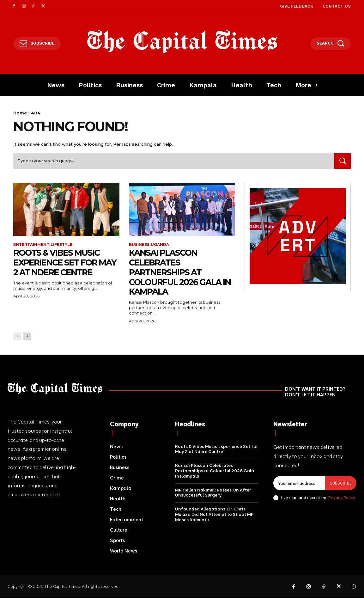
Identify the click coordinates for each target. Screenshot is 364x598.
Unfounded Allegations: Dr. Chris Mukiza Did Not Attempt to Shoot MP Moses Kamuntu (214, 515)
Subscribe (341, 483)
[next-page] (27, 337)
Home (20, 113)
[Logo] (182, 42)
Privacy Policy (342, 498)
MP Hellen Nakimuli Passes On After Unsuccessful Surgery (213, 493)
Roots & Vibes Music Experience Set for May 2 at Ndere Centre (65, 263)
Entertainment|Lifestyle (43, 245)
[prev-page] (17, 337)
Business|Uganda (149, 245)
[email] (299, 484)
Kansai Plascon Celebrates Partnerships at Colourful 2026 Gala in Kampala (178, 273)
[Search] (342, 161)
